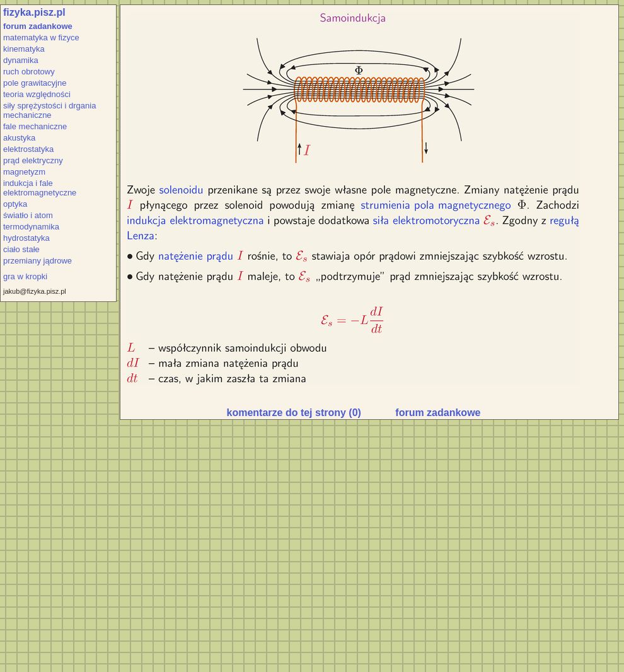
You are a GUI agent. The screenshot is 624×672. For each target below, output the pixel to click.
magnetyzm (24, 172)
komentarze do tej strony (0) (294, 413)
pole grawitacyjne (35, 83)
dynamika (21, 60)
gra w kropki (25, 276)
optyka (15, 204)
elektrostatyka (28, 149)
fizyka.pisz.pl (34, 12)
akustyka (19, 138)
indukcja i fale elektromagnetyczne (40, 188)
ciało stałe (21, 249)
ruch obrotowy (29, 72)
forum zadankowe (38, 26)
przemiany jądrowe (38, 261)
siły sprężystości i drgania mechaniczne (49, 110)
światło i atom (28, 215)
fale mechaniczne (35, 126)
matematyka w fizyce (41, 38)
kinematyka (24, 49)
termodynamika (31, 227)
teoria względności (37, 94)
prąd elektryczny (33, 160)
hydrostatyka (26, 238)
